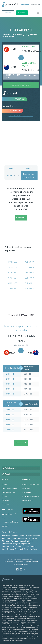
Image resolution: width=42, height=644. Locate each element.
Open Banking (28, 500)
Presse (4, 496)
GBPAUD (29, 278)
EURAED (13, 289)
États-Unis (24, 549)
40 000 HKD (10, 389)
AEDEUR (13, 267)
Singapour (25, 544)
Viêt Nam (33, 549)
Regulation (34, 562)
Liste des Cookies (19, 562)
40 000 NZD (10, 425)
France (36, 536)
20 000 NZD (10, 415)
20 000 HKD (10, 379)
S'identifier (8, 13)
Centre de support (9, 514)
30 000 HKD (10, 384)
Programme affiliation (31, 496)
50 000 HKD (10, 394)
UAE (4, 549)
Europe (29, 536)
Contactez (6, 504)
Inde (24, 538)
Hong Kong (16, 538)
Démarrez (21, 218)
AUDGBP (29, 262)
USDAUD (29, 267)
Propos (5, 484)
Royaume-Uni (13, 549)
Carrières (5, 500)
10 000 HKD (10, 374)
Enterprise (26, 488)
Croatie (21, 536)
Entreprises (36, 4)
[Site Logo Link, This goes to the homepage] (10, 4)
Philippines (6, 544)
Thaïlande (34, 546)
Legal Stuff (28, 562)
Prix (3, 518)
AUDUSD (13, 283)
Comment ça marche (30, 484)
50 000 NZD (10, 430)
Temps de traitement (10, 522)
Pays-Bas (14, 541)
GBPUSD (13, 273)
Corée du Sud (8, 546)
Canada (14, 536)
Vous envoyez (29, 46)
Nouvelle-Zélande (26, 541)
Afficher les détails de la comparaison (21, 116)
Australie (6, 536)
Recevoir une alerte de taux (28, 176)
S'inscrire (22, 13)
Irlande (30, 538)
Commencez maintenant (21, 85)
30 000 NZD (10, 420)
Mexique (5, 541)
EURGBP (29, 283)
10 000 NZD (10, 410)
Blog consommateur (10, 488)
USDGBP (13, 278)
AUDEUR (29, 289)
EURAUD (13, 262)
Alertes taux (27, 492)
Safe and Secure (18, 564)
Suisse (25, 546)
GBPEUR (29, 273)
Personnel (25, 4)
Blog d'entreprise (8, 492)
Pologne (16, 544)
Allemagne (6, 538)
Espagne (18, 546)
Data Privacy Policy (9, 562)
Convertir (5, 526)
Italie (37, 538)
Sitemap (26, 564)
